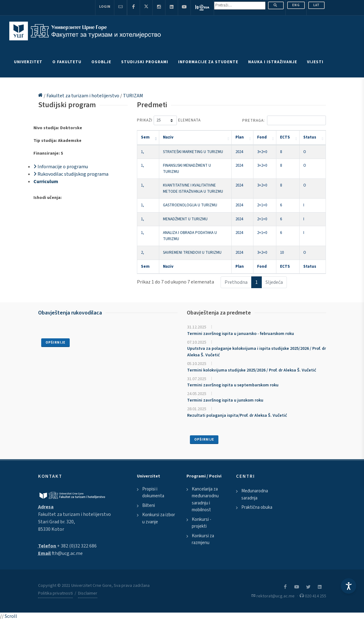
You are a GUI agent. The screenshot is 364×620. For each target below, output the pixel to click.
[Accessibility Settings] (349, 586)
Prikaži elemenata (169, 120)
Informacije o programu (61, 167)
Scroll (11, 616)
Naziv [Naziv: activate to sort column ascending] (168, 137)
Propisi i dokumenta (153, 493)
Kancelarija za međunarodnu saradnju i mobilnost (205, 500)
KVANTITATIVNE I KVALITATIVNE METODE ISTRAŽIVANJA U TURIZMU (193, 188)
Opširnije (55, 343)
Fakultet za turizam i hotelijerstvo (83, 96)
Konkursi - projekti (202, 523)
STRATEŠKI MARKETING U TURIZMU (193, 152)
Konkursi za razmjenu (203, 539)
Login (105, 7)
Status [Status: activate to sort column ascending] (310, 137)
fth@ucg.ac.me (67, 553)
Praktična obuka (257, 507)
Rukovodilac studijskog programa (71, 174)
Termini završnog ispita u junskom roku (225, 400)
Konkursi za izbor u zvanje (159, 518)
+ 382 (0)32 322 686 (77, 546)
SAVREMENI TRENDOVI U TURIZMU (192, 253)
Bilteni (149, 506)
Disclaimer (88, 593)
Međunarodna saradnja (255, 495)
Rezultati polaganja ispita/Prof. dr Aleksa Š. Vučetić (237, 416)
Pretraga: (284, 120)
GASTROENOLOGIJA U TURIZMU (190, 205)
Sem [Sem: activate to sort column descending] (145, 137)
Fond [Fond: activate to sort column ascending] (262, 137)
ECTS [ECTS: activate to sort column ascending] (285, 137)
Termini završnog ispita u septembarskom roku (233, 385)
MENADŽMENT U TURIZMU (185, 219)
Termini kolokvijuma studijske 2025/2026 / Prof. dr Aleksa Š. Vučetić (252, 370)
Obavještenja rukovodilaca (70, 313)
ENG (296, 5)
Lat (316, 5)
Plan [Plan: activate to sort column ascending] (240, 137)
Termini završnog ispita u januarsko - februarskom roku (241, 334)
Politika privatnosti (55, 593)
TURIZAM (133, 96)
